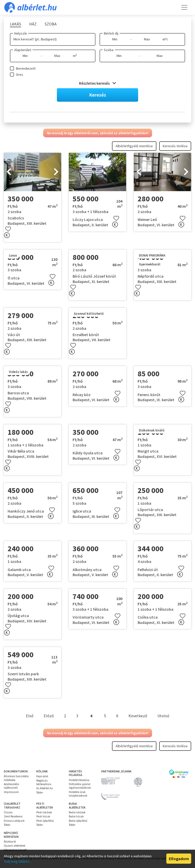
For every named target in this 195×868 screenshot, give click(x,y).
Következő (138, 716)
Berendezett (26, 68)
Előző (49, 716)
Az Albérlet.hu (45, 788)
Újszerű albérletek (15, 846)
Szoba (109, 50)
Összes (8, 812)
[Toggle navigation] (184, 7)
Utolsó (163, 716)
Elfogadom (179, 859)
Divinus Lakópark (14, 821)
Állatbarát (10, 842)
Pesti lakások (44, 812)
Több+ (40, 792)
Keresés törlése (175, 146)
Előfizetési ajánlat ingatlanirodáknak (80, 786)
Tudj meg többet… (18, 861)
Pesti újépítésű (45, 821)
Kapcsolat (42, 776)
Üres (20, 74)
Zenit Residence (13, 816)
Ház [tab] (33, 24)
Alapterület (23, 50)
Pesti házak (43, 816)
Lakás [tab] (15, 24)
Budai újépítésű (78, 821)
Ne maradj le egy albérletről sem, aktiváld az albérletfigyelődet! (98, 133)
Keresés (98, 95)
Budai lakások (77, 812)
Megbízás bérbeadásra (44, 782)
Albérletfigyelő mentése (134, 146)
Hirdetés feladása (79, 780)
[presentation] (9, 172)
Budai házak (76, 816)
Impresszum (11, 792)
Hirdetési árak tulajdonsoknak (78, 794)
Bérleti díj (111, 33)
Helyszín (21, 33)
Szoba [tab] (51, 24)
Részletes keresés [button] (97, 83)
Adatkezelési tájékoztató (11, 786)
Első (30, 716)
